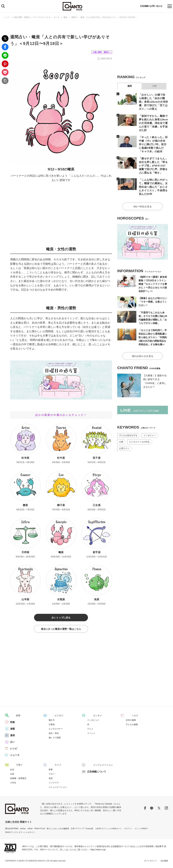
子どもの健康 (132, 725)
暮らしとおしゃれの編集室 (58, 829)
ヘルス (129, 716)
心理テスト (124, 444)
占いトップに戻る (61, 618)
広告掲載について (97, 772)
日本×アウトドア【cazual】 (82, 829)
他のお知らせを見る (143, 351)
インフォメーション (98, 766)
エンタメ (92, 716)
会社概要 (164, 861)
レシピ (14, 749)
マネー (52, 774)
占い (13, 743)
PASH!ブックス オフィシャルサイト (20, 833)
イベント (91, 734)
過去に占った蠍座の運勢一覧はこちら (61, 630)
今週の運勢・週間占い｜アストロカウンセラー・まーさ (36, 17)
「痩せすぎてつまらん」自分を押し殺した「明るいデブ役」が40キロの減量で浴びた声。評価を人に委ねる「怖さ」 (153, 162)
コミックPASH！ (142, 829)
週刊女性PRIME (12, 829)
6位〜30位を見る (143, 202)
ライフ (52, 766)
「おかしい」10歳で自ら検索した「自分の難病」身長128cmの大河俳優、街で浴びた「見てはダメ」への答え (153, 102)
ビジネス (53, 716)
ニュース (15, 756)
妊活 (12, 770)
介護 (121, 437)
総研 (13, 716)
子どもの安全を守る (128, 431)
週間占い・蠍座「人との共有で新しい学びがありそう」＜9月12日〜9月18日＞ (104, 17)
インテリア (54, 783)
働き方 (52, 721)
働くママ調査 (55, 739)
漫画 (13, 736)
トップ (6, 17)
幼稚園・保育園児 (18, 779)
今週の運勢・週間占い (99, 52)
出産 (12, 774)
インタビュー (150, 431)
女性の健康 (131, 721)
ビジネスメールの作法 (139, 437)
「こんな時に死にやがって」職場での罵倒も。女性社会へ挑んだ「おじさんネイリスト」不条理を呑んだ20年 (153, 183)
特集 (13, 723)
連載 (13, 729)
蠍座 (65, 17)
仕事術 (52, 725)
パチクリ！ (128, 829)
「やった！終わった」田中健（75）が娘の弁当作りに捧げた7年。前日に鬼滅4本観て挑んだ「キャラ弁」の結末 (153, 141)
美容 (51, 779)
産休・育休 (54, 734)
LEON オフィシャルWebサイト (109, 829)
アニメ (90, 730)
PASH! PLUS (40, 829)
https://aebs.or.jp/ (98, 850)
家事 (51, 770)
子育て (14, 766)
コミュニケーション (58, 788)
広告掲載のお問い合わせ (149, 6)
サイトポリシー (151, 861)
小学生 (13, 783)
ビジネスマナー (56, 730)
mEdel (30, 829)
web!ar (23, 829)
